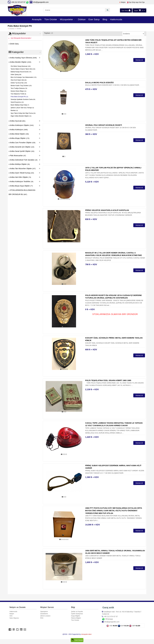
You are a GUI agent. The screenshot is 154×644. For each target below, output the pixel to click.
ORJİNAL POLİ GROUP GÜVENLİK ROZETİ (103, 125)
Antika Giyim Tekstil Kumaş (22, 173)
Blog (105, 19)
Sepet (136, 11)
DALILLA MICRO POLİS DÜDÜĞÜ (99, 83)
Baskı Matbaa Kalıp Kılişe (20, 105)
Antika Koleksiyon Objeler (22, 125)
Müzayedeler (67, 19)
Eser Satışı (94, 19)
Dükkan (82, 19)
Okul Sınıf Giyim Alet (18, 80)
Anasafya (12, 29)
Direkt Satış (14, 44)
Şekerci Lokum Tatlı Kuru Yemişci (22, 108)
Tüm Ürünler (51, 19)
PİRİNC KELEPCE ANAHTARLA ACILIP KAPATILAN (107, 210)
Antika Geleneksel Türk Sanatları (24, 160)
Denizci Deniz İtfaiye (18, 91)
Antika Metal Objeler (19, 134)
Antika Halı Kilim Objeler (20, 177)
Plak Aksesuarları (18, 156)
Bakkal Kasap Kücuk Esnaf (21, 72)
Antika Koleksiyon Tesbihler (21, 181)
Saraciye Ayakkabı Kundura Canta (23, 99)
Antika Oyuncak (18, 121)
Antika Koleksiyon (19, 130)
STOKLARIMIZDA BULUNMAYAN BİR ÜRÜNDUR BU (22, 192)
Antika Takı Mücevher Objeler (23, 169)
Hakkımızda (116, 19)
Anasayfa (37, 19)
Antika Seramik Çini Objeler (22, 147)
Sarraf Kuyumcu (17, 102)
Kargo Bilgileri (76, 616)
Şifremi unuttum (45, 616)
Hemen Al (139, 60)
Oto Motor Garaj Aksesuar (21, 66)
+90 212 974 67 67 (18, 2)
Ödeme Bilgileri (76, 618)
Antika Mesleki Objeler (20, 62)
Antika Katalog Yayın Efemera (23, 58)
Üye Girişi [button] (126, 10)
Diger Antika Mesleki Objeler (21, 116)
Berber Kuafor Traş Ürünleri (21, 86)
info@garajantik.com (39, 2)
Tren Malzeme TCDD (18, 94)
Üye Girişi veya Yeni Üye (136, 2)
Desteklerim (44, 614)
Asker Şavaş (16, 75)
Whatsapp (107, 619)
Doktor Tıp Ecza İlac (19, 83)
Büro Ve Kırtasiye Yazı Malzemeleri (23, 77)
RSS (42, 618)
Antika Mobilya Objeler (20, 164)
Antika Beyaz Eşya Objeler (21, 186)
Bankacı (14, 110)
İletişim (122, 2)
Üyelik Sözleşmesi (77, 614)
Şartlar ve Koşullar (77, 612)
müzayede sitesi (86, 634)
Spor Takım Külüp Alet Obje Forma (23, 113)
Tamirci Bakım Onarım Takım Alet (23, 69)
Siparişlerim (44, 612)
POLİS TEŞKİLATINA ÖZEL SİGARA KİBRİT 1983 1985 (108, 380)
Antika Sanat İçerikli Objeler (22, 151)
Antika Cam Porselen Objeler (22, 143)
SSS (11, 616)
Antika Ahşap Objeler (19, 138)
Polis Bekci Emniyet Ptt (19, 97)
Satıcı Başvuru (14, 618)
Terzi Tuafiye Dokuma (19, 88)
